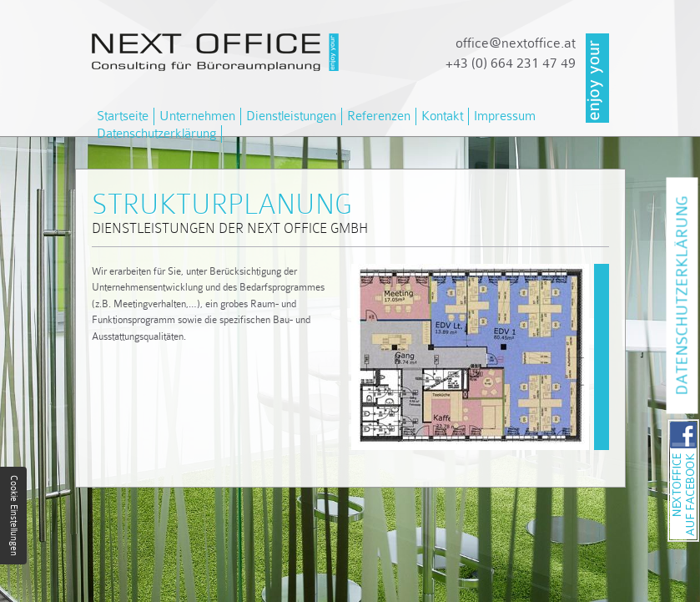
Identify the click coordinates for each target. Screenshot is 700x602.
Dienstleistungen (291, 116)
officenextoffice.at (516, 43)
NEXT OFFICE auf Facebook (699, 424)
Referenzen (379, 116)
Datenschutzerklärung (156, 134)
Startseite (123, 116)
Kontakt (442, 116)
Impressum (505, 116)
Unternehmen (197, 116)
